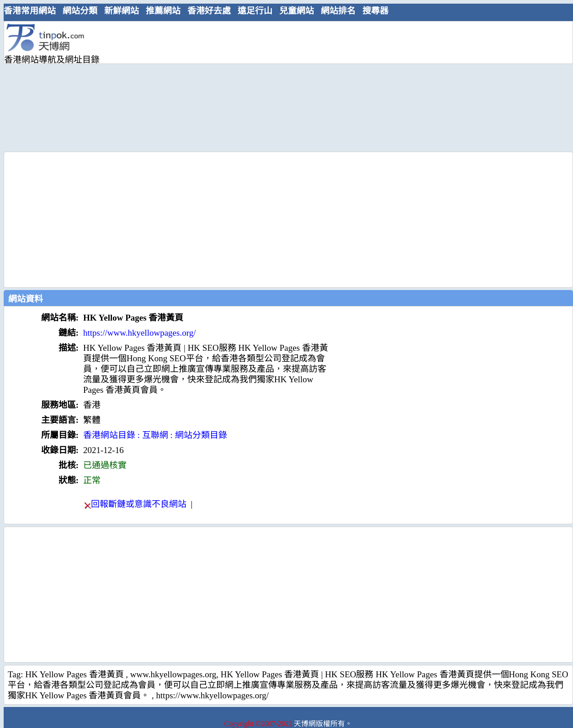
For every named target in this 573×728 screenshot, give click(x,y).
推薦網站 (163, 11)
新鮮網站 (122, 11)
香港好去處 (209, 11)
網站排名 (338, 11)
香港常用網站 (30, 11)
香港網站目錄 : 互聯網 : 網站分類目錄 (155, 435)
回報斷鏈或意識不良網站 (139, 504)
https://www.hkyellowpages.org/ (139, 333)
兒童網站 (297, 11)
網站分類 (80, 11)
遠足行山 (255, 11)
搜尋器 (375, 11)
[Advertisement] (263, 85)
